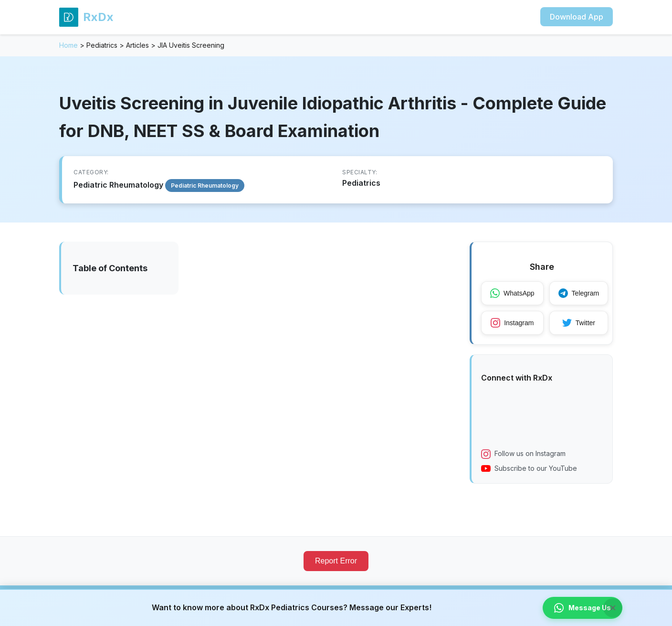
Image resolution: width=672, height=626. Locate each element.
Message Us (583, 608)
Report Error (336, 561)
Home (68, 45)
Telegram (579, 293)
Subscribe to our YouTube (529, 468)
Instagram (512, 323)
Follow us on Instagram (523, 454)
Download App (577, 17)
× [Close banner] (613, 608)
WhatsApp (512, 293)
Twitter (579, 323)
